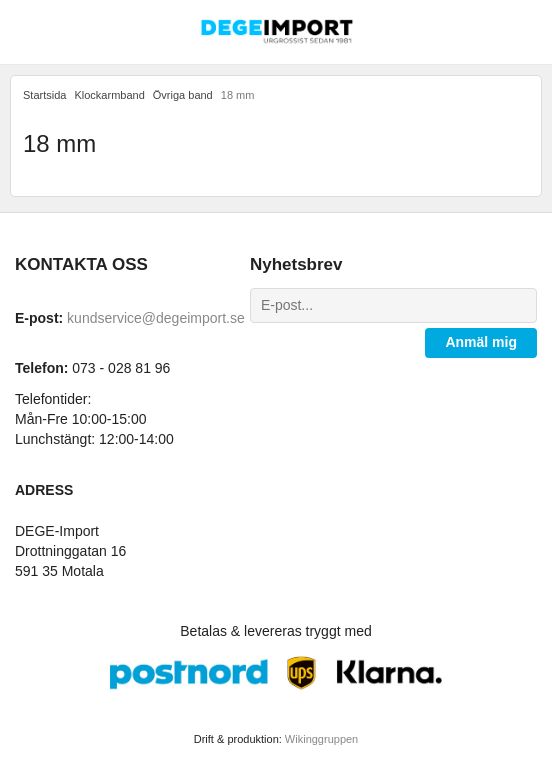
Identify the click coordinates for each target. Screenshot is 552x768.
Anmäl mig (481, 342)
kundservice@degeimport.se (156, 318)
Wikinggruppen (321, 739)
